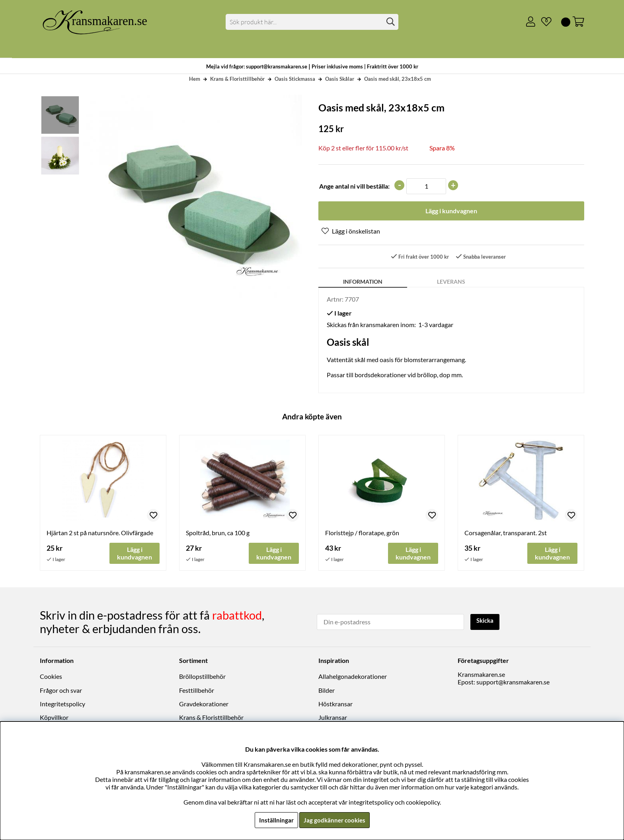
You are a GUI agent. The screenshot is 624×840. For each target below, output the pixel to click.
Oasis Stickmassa (295, 79)
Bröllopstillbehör (202, 677)
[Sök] (312, 22)
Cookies (51, 677)
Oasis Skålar (340, 79)
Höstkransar (335, 705)
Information (363, 283)
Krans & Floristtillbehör (237, 79)
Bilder (327, 691)
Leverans (451, 283)
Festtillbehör (197, 691)
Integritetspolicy (62, 705)
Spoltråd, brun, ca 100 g (218, 534)
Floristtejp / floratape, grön (362, 534)
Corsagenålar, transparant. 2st (506, 534)
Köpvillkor (54, 718)
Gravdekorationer (204, 705)
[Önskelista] (543, 22)
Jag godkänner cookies (334, 820)
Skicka (486, 621)
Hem (195, 79)
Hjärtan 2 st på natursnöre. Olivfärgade (100, 534)
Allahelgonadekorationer (353, 677)
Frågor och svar (61, 691)
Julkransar (333, 718)
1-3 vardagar (436, 326)
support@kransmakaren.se (513, 683)
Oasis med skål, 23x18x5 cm (398, 79)
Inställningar (275, 820)
